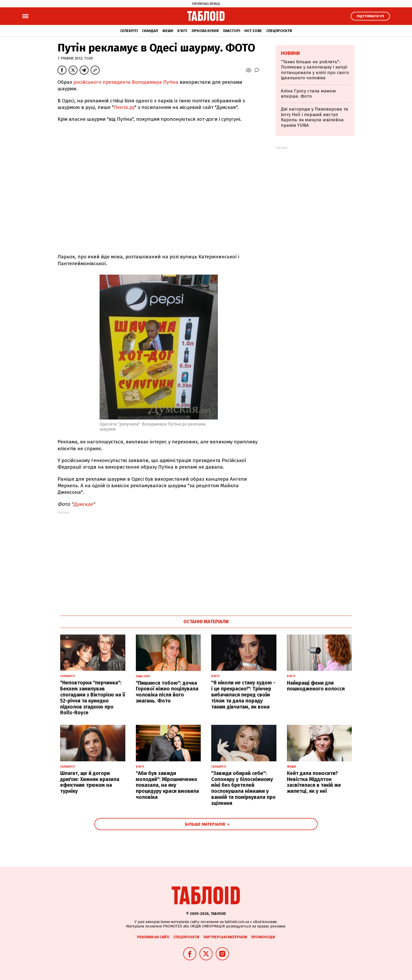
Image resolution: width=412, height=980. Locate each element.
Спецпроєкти (279, 31)
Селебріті (129, 31)
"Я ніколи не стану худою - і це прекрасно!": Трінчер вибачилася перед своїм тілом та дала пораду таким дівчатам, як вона (243, 695)
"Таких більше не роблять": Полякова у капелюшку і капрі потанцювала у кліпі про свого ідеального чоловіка (315, 70)
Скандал (150, 31)
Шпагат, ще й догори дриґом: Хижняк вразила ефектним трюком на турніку (90, 782)
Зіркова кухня (205, 31)
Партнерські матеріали (225, 937)
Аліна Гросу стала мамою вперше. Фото (308, 94)
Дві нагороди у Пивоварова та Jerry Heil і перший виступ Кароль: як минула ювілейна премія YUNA (315, 117)
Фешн (168, 31)
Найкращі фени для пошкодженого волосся (316, 686)
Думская (83, 504)
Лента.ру (124, 107)
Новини (290, 53)
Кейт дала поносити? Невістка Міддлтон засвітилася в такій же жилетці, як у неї (314, 782)
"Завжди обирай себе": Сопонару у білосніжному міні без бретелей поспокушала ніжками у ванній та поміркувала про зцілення (243, 788)
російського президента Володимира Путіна (126, 82)
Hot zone (253, 31)
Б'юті (182, 31)
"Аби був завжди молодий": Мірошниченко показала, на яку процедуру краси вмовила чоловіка (167, 785)
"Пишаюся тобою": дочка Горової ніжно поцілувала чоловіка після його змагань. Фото (167, 692)
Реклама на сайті (153, 937)
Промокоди (263, 937)
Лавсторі (231, 31)
